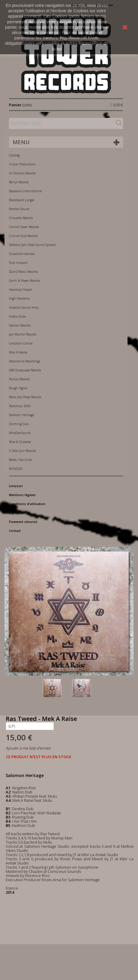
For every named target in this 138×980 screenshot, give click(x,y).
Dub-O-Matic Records (23, 272)
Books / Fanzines (21, 460)
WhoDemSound (20, 433)
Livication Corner (21, 343)
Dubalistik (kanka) (22, 254)
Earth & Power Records (25, 281)
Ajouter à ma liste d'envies (28, 748)
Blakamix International (25, 191)
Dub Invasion (18, 263)
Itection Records (20, 325)
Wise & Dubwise (20, 442)
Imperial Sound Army (24, 307)
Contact (15, 531)
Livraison (16, 486)
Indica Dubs (17, 316)
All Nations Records (22, 173)
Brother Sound (19, 209)
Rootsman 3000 (20, 406)
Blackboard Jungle (22, 200)
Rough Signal (18, 388)
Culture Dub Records (23, 236)
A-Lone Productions (22, 164)
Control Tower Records (24, 227)
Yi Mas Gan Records (22, 451)
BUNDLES (16, 469)
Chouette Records (21, 218)
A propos (16, 513)
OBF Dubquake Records (25, 370)
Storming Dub (19, 424)
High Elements (19, 299)
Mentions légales (22, 495)
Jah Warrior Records (23, 334)
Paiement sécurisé (23, 522)
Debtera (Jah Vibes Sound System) (32, 245)
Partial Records (19, 379)
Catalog (14, 155)
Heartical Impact (21, 290)
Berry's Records (19, 182)
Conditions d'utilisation (27, 504)
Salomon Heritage (21, 415)
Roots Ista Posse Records (25, 397)
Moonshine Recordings (25, 361)
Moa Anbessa (18, 352)
